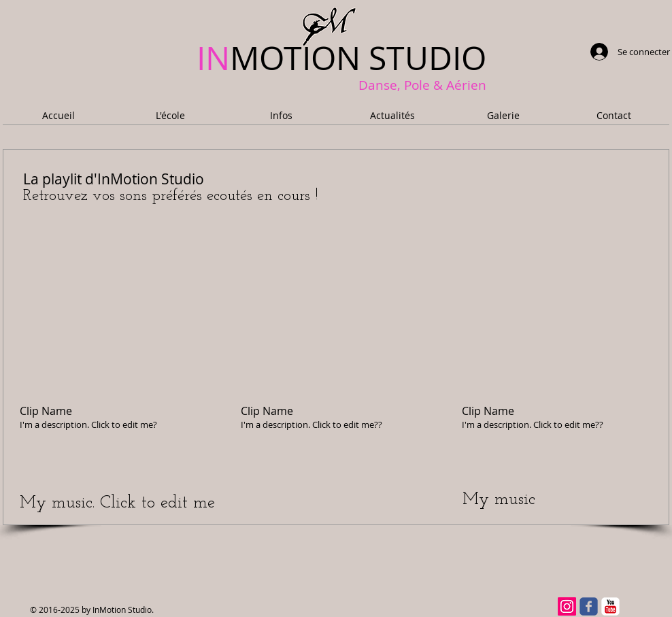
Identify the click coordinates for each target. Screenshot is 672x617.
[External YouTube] (114, 318)
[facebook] (589, 606)
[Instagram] (567, 606)
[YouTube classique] (610, 606)
